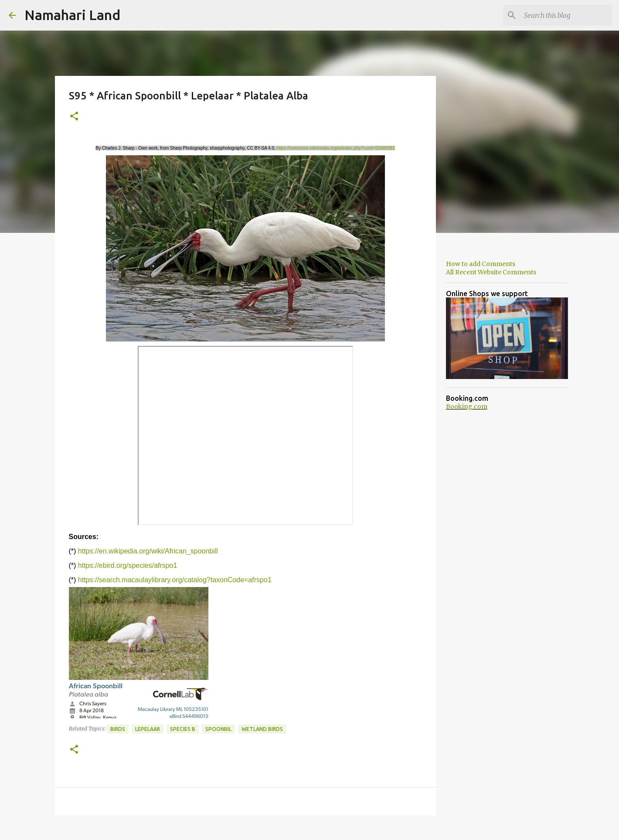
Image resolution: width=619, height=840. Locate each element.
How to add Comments (481, 264)
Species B (183, 729)
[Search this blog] (566, 15)
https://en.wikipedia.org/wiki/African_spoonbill (148, 551)
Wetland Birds (262, 729)
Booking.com (467, 406)
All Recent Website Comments (491, 272)
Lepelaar (148, 729)
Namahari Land (72, 15)
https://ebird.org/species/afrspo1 (128, 565)
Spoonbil (218, 729)
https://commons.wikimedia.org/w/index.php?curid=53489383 (336, 148)
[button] (74, 117)
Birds (118, 729)
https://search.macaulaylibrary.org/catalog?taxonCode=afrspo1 (175, 580)
